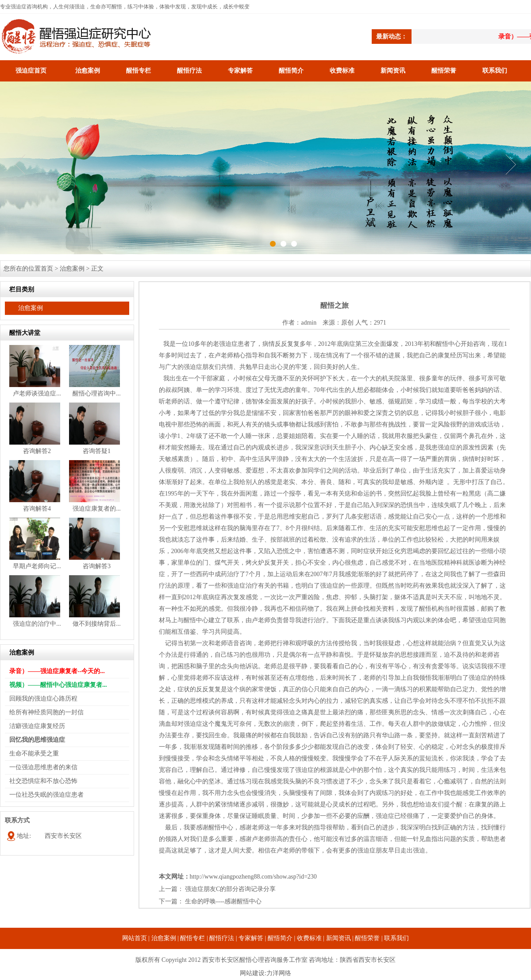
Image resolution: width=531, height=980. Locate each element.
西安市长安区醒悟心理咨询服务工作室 (255, 960)
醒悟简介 (291, 71)
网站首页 (135, 938)
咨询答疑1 (97, 451)
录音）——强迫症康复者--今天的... (57, 671)
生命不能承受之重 (34, 753)
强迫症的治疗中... (37, 624)
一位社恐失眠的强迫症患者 (46, 795)
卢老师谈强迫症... (37, 393)
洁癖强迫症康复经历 (37, 726)
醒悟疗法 (189, 71)
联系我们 (495, 71)
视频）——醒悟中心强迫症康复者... (58, 685)
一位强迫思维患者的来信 (43, 767)
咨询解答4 (37, 509)
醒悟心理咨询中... (97, 393)
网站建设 (252, 973)
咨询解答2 (37, 451)
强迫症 (228, 344)
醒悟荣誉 (444, 71)
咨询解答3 (97, 566)
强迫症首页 (31, 71)
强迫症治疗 (242, 586)
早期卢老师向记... (37, 566)
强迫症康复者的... (97, 509)
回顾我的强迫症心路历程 (43, 699)
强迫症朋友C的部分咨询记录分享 (230, 889)
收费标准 (342, 71)
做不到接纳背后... (97, 624)
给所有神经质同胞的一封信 (46, 712)
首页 (47, 269)
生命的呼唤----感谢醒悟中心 (223, 901)
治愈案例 (88, 71)
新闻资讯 (393, 71)
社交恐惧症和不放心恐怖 (43, 781)
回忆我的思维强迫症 (37, 740)
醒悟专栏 (139, 71)
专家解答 (240, 71)
